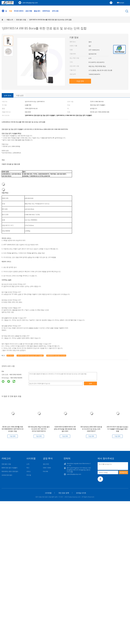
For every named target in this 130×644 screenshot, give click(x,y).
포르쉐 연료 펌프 (7, 475)
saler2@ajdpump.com (30, 3)
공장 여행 (29, 11)
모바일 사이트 (81, 493)
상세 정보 (8, 95)
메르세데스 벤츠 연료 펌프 (10, 471)
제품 (10, 11)
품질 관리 (37, 11)
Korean (122, 3)
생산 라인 (46, 464)
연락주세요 (46, 11)
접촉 (90, 383)
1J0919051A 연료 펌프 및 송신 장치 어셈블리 (30, 356)
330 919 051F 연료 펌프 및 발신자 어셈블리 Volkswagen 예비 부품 (117, 429)
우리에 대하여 (19, 11)
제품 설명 (20, 95)
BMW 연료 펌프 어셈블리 (10, 468)
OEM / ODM (47, 468)
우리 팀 (29, 475)
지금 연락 (80, 81)
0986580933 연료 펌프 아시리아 (56, 356)
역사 (28, 468)
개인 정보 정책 (64, 493)
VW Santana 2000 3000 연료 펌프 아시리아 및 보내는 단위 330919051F (91, 429)
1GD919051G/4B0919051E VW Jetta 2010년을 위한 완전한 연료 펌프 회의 (65, 429)
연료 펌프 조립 (6, 464)
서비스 (29, 471)
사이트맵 (48, 493)
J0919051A (10, 356)
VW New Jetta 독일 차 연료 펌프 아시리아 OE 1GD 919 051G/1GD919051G (39, 429)
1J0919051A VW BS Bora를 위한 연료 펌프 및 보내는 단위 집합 (50, 20)
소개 (28, 464)
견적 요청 (55, 11)
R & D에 (46, 471)
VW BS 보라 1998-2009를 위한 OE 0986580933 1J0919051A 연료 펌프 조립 (13, 429)
